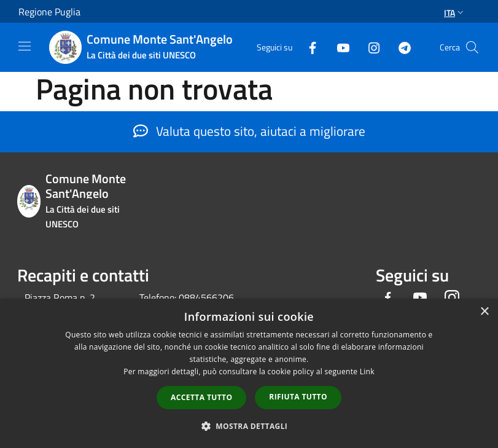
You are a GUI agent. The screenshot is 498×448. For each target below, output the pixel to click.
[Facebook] (308, 47)
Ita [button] (455, 13)
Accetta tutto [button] (201, 397)
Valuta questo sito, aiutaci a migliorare (249, 131)
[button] (249, 426)
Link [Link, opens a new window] (367, 371)
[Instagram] (369, 47)
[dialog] (249, 373)
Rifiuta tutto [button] (298, 397)
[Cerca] (472, 47)
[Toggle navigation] (25, 46)
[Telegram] (400, 47)
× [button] (484, 312)
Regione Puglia (49, 12)
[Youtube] (338, 47)
